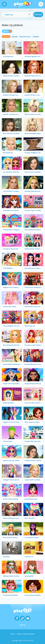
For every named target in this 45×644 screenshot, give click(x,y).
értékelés (36, 37)
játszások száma (25, 37)
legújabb (15, 37)
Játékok (6, 31)
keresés (38, 14)
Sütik (12, 634)
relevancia (6, 37)
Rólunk (23, 625)
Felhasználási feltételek (26, 634)
